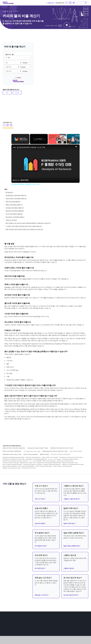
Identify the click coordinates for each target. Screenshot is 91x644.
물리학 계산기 (28, 631)
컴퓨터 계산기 (28, 634)
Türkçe (84, 621)
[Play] (57, 139)
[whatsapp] (70, 3)
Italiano (82, 626)
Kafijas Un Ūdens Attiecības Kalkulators (14, 447)
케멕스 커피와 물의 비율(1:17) (14, 205)
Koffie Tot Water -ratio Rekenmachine (63, 465)
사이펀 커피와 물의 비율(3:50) (14, 214)
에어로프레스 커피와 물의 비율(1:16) (16, 195)
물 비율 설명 (9, 192)
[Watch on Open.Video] (20, 180)
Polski (75, 631)
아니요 (17, 93)
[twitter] (74, 3)
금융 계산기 (28, 624)
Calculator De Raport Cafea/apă (11, 461)
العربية (63, 621)
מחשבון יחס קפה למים (76, 450)
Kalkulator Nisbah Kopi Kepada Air (52, 463)
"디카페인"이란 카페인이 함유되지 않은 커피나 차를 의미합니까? (24, 226)
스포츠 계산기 (45, 631)
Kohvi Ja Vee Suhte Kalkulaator (33, 456)
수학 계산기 (28, 629)
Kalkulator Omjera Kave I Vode (70, 461)
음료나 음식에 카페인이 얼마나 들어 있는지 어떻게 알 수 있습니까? (24, 229)
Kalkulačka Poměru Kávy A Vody (12, 453)
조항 (4, 629)
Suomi (79, 629)
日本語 (79, 621)
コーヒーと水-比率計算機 (35, 460)
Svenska (73, 629)
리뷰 (4, 632)
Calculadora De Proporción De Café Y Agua (14, 458)
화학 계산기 (45, 619)
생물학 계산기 (28, 619)
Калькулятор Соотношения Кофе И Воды (36, 458)
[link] (14, 147)
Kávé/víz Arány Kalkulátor (31, 453)
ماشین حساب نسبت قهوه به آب (32, 450)
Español (76, 619)
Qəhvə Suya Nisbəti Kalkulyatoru (12, 450)
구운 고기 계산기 (40, 497)
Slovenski (80, 634)
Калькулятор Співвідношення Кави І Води (14, 456)
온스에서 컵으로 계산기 (71, 594)
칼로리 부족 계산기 (69, 522)
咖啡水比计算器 (44, 453)
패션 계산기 (45, 634)
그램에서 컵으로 (69, 567)
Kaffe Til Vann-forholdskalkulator (26, 465)
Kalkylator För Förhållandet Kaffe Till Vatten (73, 463)
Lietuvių (76, 626)
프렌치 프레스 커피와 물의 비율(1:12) (16, 198)
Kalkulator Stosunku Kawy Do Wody (12, 467)
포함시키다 (50, 3)
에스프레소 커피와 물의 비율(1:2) (15, 217)
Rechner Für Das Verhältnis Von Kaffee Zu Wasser (15, 460)
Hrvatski (71, 626)
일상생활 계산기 (46, 626)
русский (82, 619)
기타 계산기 (45, 629)
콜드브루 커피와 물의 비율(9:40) (15, 211)
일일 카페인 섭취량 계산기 (72, 544)
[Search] (82, 3)
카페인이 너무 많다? (11, 220)
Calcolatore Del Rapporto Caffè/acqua (33, 463)
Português (69, 619)
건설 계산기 (28, 621)
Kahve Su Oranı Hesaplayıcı (49, 460)
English (63, 619)
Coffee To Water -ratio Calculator (50, 456)
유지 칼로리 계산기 (41, 544)
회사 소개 (5, 627)
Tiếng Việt (81, 631)
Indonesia (64, 624)
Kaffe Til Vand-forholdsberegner (44, 465)
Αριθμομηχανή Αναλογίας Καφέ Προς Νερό (55, 450)
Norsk (83, 629)
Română (70, 624)
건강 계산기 (28, 626)
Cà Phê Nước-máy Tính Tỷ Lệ (29, 467)
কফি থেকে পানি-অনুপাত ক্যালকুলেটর (60, 453)
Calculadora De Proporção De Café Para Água (71, 456)
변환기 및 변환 (45, 621)
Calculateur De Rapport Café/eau (70, 458)
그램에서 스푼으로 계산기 (72, 497)
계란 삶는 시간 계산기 (42, 594)
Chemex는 (8, 287)
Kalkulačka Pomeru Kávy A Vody (28, 461)
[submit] (86, 3)
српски (74, 634)
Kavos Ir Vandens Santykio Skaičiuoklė (12, 463)
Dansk (63, 631)
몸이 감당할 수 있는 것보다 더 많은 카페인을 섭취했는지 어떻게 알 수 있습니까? (28, 223)
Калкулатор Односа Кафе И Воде (38, 447)
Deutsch (74, 621)
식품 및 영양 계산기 (10, 11)
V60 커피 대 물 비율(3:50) (13, 202)
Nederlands (69, 631)
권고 (6, 316)
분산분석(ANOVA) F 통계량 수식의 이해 (31, 147)
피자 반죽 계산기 (40, 567)
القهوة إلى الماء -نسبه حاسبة (54, 458)
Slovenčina (77, 624)
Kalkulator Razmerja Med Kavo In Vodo (62, 447)
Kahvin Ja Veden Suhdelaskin (10, 465)
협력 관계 (5, 634)
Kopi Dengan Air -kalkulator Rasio (65, 460)
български (64, 626)
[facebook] (67, 3)
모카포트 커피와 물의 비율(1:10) (15, 208)
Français (68, 621)
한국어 (63, 634)
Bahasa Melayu (65, 629)
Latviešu (68, 634)
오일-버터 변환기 (40, 522)
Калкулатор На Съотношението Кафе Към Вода (49, 461)
